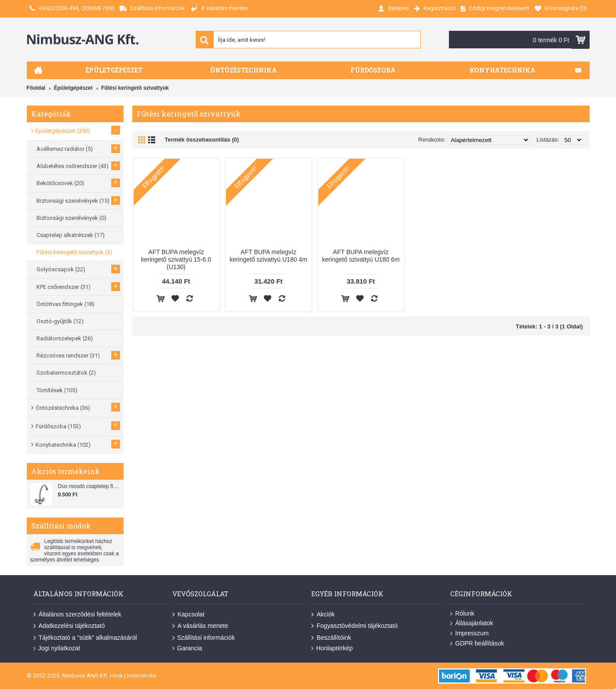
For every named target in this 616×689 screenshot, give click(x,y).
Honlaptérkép (332, 648)
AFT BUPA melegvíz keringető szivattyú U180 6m (361, 256)
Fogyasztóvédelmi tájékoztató (354, 626)
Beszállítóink (331, 638)
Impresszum (469, 633)
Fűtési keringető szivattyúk (135, 88)
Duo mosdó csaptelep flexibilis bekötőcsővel (90, 486)
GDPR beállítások (477, 643)
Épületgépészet (73, 88)
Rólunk (462, 614)
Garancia (187, 648)
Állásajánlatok (472, 623)
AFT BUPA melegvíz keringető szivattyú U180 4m (268, 256)
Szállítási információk (204, 638)
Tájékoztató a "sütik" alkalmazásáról (85, 638)
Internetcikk (142, 676)
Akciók (323, 615)
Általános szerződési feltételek (77, 615)
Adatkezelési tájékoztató (69, 626)
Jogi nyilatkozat (57, 648)
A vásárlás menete (200, 626)
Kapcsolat (188, 615)
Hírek (117, 676)
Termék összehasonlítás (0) (202, 140)
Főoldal (36, 88)
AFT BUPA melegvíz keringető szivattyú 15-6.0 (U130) (176, 259)
